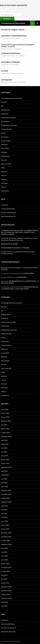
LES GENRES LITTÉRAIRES (10, 62)
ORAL (3, 168)
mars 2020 (5, 560)
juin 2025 (4, 425)
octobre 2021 (6, 498)
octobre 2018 (6, 594)
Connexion (5, 205)
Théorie (4, 187)
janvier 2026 (5, 417)
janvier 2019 (5, 583)
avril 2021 (4, 517)
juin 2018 (4, 606)
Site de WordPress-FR (8, 216)
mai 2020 (4, 552)
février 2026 (5, 413)
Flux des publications (8, 209)
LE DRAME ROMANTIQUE (11, 53)
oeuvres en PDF (6, 164)
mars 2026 (5, 409)
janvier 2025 (5, 429)
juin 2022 (4, 479)
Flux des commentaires (9, 213)
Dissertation (5, 121)
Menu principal (37, 23)
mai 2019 (4, 579)
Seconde (4, 179)
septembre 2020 (6, 544)
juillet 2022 (5, 475)
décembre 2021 (6, 490)
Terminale (4, 183)
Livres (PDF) (5, 148)
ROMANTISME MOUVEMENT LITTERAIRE (15, 248)
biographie (5, 114)
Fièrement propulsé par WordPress (11, 641)
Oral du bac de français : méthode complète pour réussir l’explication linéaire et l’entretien (19, 239)
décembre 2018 (6, 587)
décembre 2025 (6, 421)
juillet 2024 (5, 444)
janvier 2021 (5, 529)
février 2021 (5, 525)
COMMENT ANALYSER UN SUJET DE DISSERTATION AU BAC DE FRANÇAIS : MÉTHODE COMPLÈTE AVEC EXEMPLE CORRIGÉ (20, 232)
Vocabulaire (5, 191)
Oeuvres (4, 160)
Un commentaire (14, 65)
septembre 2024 (6, 436)
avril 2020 (4, 556)
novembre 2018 (6, 591)
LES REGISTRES (29, 273)
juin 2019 (4, 575)
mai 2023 (4, 452)
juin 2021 (4, 510)
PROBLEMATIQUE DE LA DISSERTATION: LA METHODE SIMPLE (20, 288)
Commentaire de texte (8, 118)
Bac (2, 106)
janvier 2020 (5, 564)
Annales (4, 102)
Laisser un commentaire (15, 38)
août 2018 (4, 602)
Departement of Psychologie (10, 268)
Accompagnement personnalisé (11, 98)
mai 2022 (4, 483)
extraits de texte (6, 129)
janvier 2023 (5, 463)
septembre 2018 (6, 598)
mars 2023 (5, 456)
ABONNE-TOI (7, 19)
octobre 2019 (6, 571)
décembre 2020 (6, 533)
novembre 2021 (6, 494)
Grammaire (5, 137)
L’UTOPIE (4, 71)
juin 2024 (4, 448)
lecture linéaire (6, 141)
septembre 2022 (6, 467)
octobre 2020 (6, 540)
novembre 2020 (6, 537)
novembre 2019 (6, 567)
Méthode (4, 152)
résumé (3, 175)
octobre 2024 (6, 433)
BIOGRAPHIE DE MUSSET (10, 244)
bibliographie (5, 110)
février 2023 (5, 460)
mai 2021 (4, 513)
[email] (11, 15)
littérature (4, 145)
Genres (3, 133)
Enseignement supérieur (9, 125)
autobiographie (7, 80)
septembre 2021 (6, 502)
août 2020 (4, 548)
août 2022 (4, 471)
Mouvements (5, 156)
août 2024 (4, 440)
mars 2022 (5, 487)
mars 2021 (5, 521)
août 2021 (4, 506)
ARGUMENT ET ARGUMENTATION (14, 36)
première (4, 172)
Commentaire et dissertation (13, 23)
